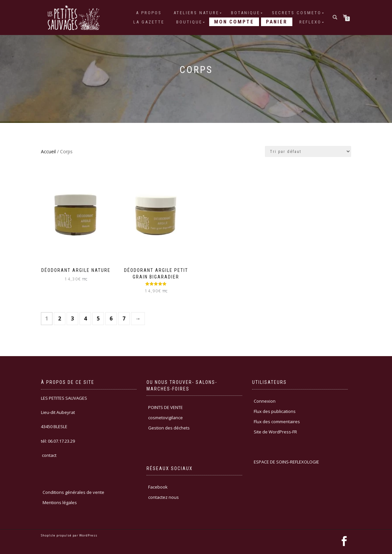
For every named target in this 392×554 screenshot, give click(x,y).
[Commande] (308, 151)
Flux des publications (275, 411)
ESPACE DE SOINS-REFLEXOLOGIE (286, 462)
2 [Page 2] (60, 318)
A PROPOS (149, 13)
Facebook (158, 487)
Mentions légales (60, 502)
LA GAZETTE (149, 22)
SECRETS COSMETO (297, 13)
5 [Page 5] (98, 318)
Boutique (189, 22)
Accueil (48, 151)
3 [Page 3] (72, 318)
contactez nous (163, 497)
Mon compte (234, 22)
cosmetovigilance (165, 418)
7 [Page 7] (124, 318)
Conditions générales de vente (73, 492)
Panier (277, 22)
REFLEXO (310, 22)
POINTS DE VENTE (165, 407)
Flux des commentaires (277, 422)
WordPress (88, 535)
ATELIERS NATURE (196, 13)
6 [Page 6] (111, 318)
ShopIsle (49, 535)
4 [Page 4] (85, 318)
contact (49, 455)
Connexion (265, 401)
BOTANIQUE (245, 13)
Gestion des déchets (169, 428)
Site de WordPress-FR (275, 432)
